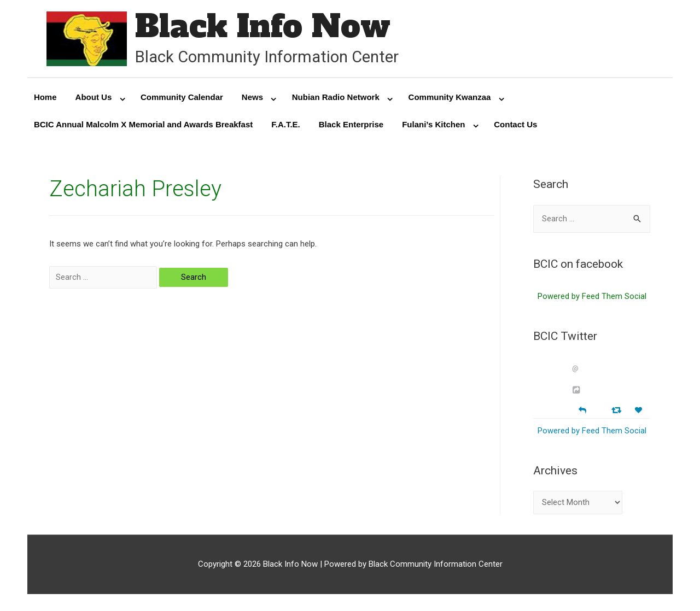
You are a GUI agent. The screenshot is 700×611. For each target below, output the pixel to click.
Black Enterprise (351, 125)
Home (45, 98)
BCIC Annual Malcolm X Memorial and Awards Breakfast (143, 125)
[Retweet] (618, 412)
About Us (94, 98)
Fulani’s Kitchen (433, 125)
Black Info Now (265, 27)
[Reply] (582, 411)
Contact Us (515, 125)
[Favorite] (640, 412)
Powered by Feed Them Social (592, 298)
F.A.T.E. (286, 125)
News (252, 98)
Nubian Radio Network (336, 98)
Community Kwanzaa (450, 98)
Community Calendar (182, 98)
